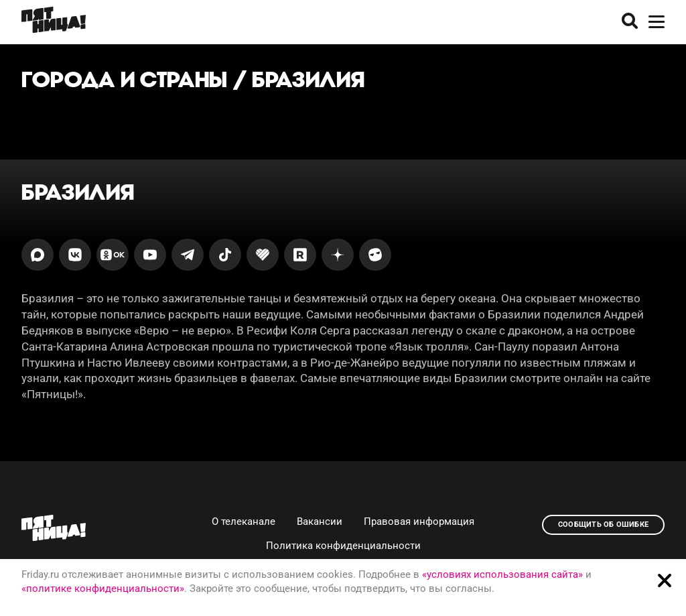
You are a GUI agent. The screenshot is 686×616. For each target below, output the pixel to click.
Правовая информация (419, 521)
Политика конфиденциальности (343, 546)
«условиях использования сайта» (502, 574)
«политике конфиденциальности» (103, 589)
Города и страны (125, 79)
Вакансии (320, 521)
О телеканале (244, 521)
